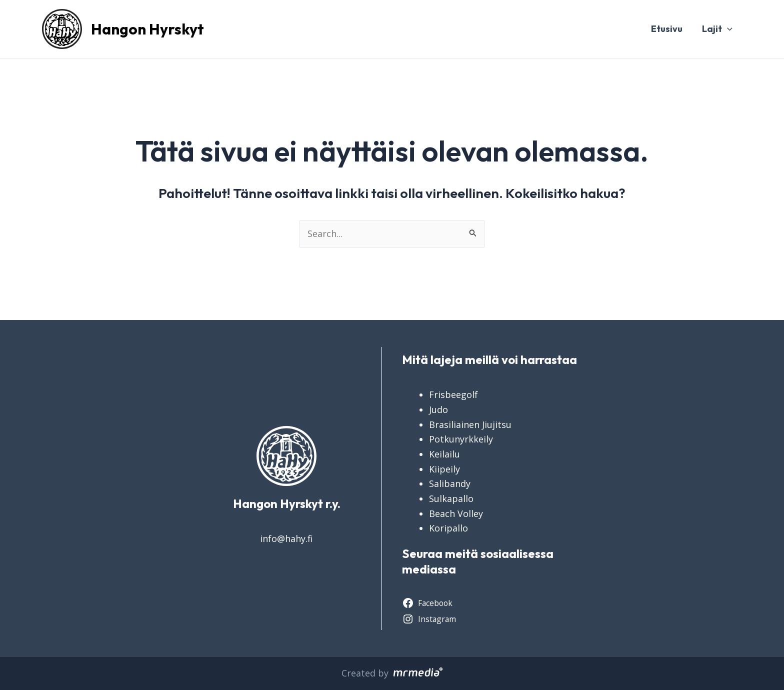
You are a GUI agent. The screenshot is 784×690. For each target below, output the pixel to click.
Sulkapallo (451, 498)
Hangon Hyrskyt (147, 29)
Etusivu (669, 29)
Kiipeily (444, 469)
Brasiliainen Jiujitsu (470, 424)
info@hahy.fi (286, 538)
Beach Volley (456, 513)
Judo (438, 409)
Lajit (718, 29)
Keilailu (444, 454)
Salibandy (450, 483)
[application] (728, 29)
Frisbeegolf (453, 394)
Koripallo (448, 528)
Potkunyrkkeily (461, 439)
